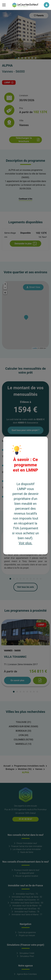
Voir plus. (26, 543)
